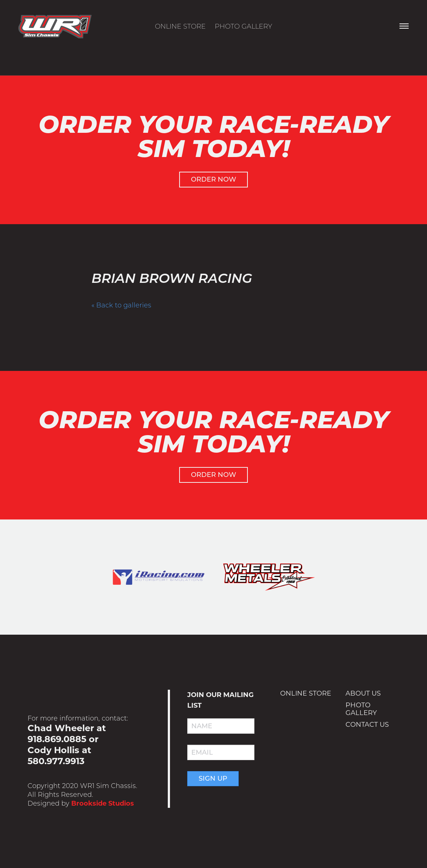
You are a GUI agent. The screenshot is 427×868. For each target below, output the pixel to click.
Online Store (180, 26)
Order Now (213, 179)
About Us (363, 694)
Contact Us (367, 725)
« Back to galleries (121, 305)
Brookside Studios (103, 803)
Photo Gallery (243, 26)
